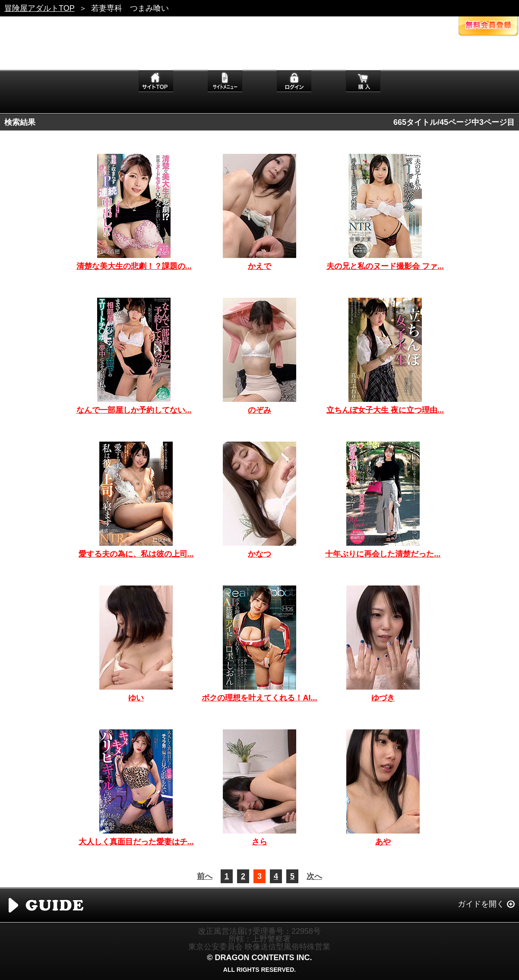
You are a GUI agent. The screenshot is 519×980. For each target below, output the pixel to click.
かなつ (259, 554)
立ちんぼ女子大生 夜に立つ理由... (385, 410)
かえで (259, 266)
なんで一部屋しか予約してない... (134, 410)
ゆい (136, 698)
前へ (205, 876)
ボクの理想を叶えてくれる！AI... (259, 698)
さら (259, 842)
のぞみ (259, 410)
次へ (314, 876)
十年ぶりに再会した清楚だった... (383, 554)
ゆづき (383, 698)
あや (383, 842)
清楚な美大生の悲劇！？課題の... (134, 266)
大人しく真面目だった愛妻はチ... (136, 842)
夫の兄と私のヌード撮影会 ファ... (385, 266)
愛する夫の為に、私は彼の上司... (136, 554)
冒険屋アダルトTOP (40, 8)
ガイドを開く (481, 904)
